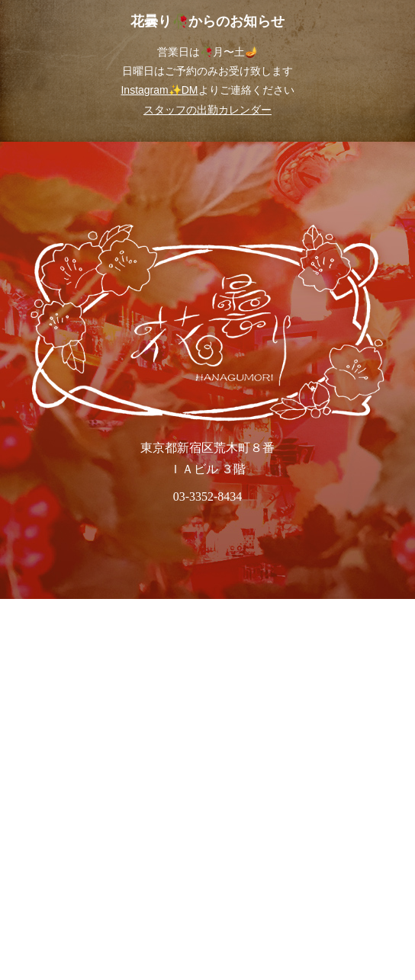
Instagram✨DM (159, 90)
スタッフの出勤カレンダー (207, 110)
